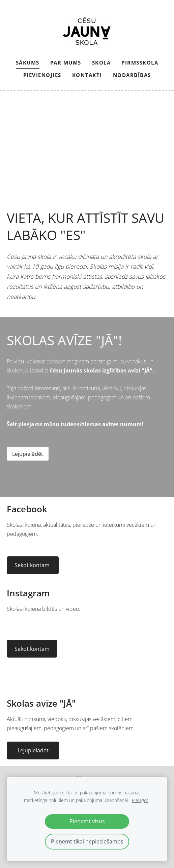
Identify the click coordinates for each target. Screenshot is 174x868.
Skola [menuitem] (101, 63)
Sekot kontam (33, 565)
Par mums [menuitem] (66, 63)
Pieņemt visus (87, 821)
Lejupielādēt (28, 454)
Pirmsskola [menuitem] (140, 63)
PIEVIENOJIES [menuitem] (42, 75)
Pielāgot (140, 800)
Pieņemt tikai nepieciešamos (87, 841)
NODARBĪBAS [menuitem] (132, 75)
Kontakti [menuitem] (87, 75)
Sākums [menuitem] (28, 63)
